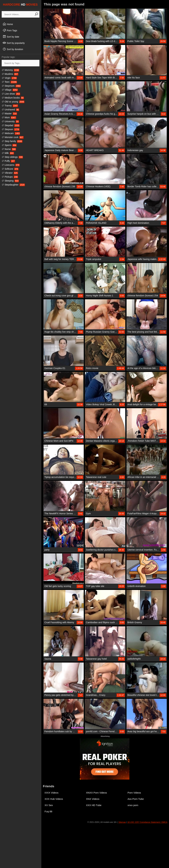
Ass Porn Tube (136, 799)
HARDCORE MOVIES (20, 5)
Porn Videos (134, 793)
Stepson (11, 129)
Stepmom (11, 86)
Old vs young (13, 102)
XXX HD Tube (94, 805)
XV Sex (49, 805)
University (10, 121)
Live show (11, 94)
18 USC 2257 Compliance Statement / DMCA (147, 822)
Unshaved (10, 110)
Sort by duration (13, 49)
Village (10, 90)
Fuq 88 (48, 811)
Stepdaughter (13, 185)
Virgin (9, 78)
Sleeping (10, 181)
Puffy (8, 161)
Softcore (10, 169)
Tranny (10, 106)
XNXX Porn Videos (96, 793)
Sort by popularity (14, 43)
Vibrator (10, 173)
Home (8, 24)
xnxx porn (133, 805)
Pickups (10, 177)
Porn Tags (10, 30)
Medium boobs (13, 98)
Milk (8, 153)
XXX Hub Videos (54, 799)
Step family (12, 141)
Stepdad (11, 125)
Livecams (11, 165)
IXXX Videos (51, 793)
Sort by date (11, 37)
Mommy (10, 70)
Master (9, 114)
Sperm (9, 145)
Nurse (9, 149)
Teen (9, 82)
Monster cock (13, 137)
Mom (9, 117)
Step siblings (12, 157)
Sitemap (122, 822)
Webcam (11, 133)
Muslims (10, 74)
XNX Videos (93, 799)
